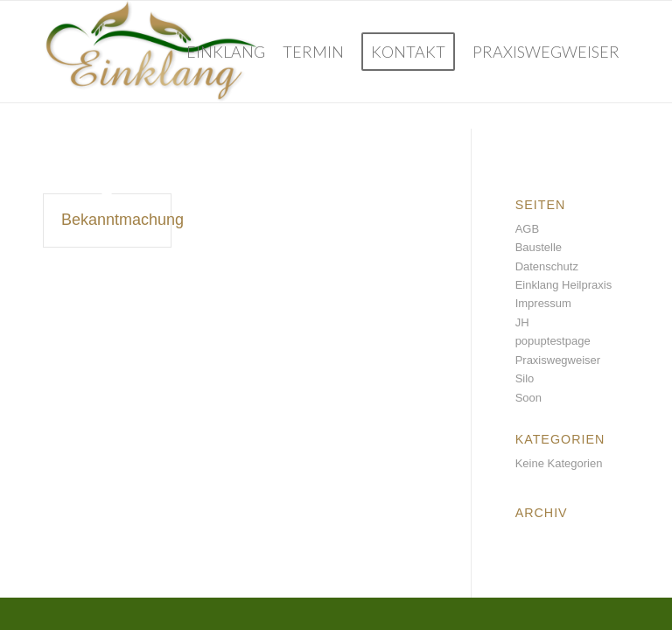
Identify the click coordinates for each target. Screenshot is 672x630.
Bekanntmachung (122, 220)
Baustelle (539, 247)
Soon (528, 398)
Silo (525, 378)
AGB (527, 229)
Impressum (543, 303)
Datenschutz (547, 266)
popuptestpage (553, 341)
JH (522, 322)
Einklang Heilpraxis (564, 285)
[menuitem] (226, 52)
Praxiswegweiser (558, 360)
